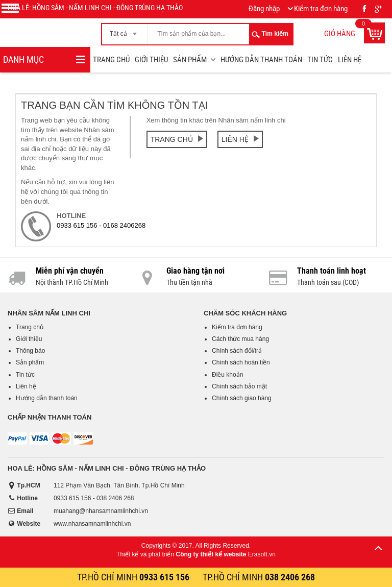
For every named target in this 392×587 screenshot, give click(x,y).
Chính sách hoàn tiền (241, 362)
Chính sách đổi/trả (237, 351)
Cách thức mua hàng (240, 339)
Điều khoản (227, 375)
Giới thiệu (151, 60)
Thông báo (30, 351)
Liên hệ (350, 60)
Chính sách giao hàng (242, 398)
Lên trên (378, 548)
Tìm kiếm (275, 34)
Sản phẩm (190, 60)
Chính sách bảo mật (239, 386)
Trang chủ (111, 60)
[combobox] (125, 31)
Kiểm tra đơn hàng (237, 327)
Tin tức (320, 60)
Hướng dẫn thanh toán (261, 60)
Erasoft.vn (262, 554)
